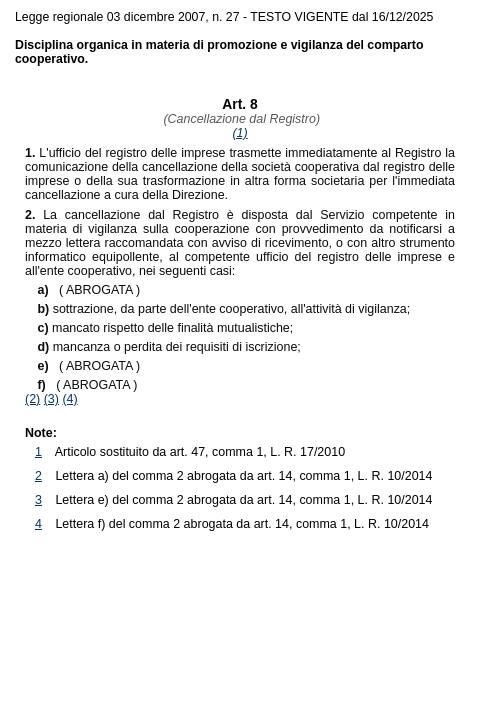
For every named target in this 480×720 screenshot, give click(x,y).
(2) (32, 399)
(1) (239, 133)
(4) (69, 399)
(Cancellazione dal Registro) (240, 119)
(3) (51, 399)
